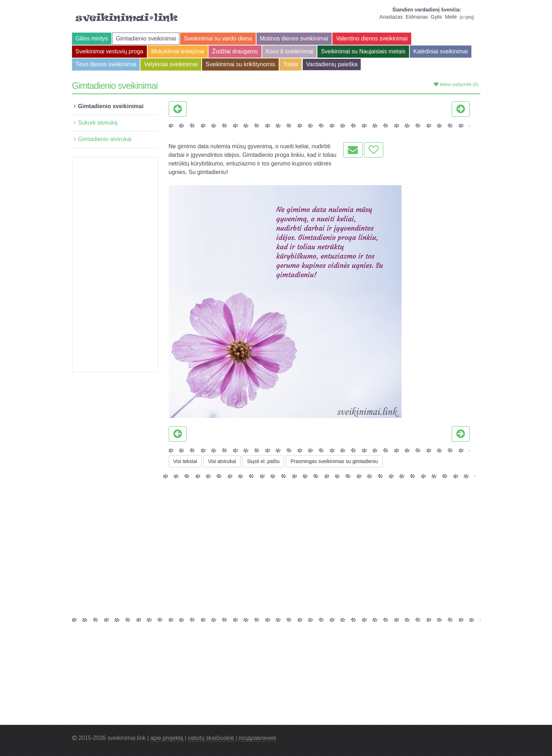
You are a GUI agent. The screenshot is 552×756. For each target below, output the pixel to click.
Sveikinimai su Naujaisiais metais (363, 51)
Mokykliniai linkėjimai (178, 51)
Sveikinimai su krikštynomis (241, 64)
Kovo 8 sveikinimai (290, 51)
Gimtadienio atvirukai (105, 139)
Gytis (436, 17)
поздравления (257, 738)
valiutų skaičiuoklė (211, 738)
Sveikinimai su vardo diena (218, 38)
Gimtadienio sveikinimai (146, 38)
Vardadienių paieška (332, 64)
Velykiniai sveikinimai (171, 64)
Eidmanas (417, 17)
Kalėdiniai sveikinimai (441, 51)
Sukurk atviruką (98, 123)
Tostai (291, 64)
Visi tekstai (185, 461)
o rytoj (467, 17)
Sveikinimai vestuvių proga (109, 51)
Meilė (451, 17)
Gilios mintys (92, 38)
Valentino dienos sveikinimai (372, 38)
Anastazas (391, 17)
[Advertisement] (115, 265)
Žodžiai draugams (235, 51)
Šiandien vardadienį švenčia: (427, 10)
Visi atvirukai (222, 461)
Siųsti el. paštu (263, 461)
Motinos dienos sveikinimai (294, 38)
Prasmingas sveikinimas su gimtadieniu (334, 461)
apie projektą (167, 738)
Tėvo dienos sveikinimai (106, 64)
